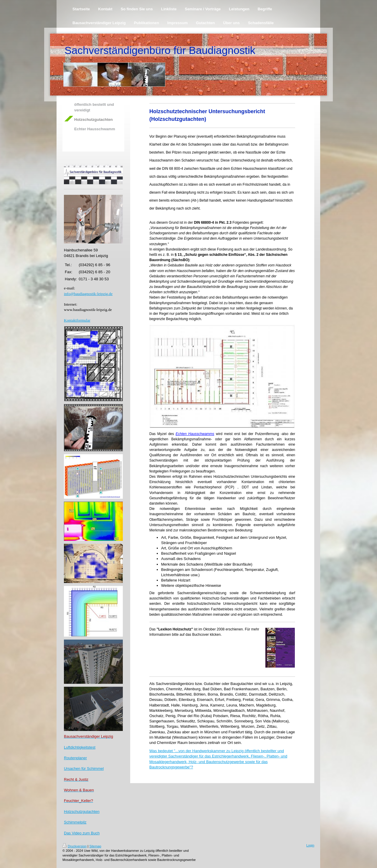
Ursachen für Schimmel (84, 769)
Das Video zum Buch (82, 833)
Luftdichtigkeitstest (80, 747)
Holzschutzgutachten (82, 812)
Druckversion (75, 846)
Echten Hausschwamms (195, 434)
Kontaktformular (77, 320)
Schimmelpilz (75, 822)
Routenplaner (75, 758)
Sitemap (95, 846)
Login (310, 845)
